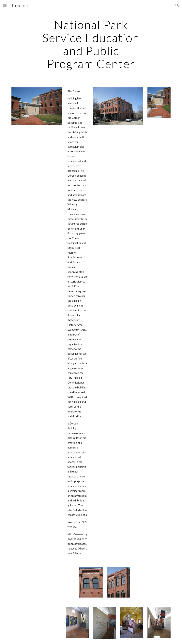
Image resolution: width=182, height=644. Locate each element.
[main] (91, 44)
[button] (5, 5)
